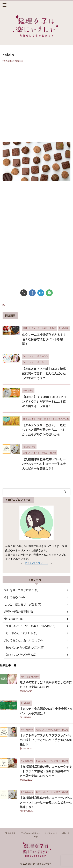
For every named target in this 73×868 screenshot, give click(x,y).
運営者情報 (10, 833)
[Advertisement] (36, 101)
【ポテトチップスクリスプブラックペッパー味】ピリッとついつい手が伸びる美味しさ (46, 740)
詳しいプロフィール (37, 563)
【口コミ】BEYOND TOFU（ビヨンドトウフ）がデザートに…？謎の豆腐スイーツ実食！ (44, 402)
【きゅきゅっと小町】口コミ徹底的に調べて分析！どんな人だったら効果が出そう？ (44, 373)
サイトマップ (51, 833)
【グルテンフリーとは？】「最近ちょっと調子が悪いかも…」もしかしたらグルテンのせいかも (44, 430)
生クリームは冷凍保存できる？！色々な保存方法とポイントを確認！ (44, 339)
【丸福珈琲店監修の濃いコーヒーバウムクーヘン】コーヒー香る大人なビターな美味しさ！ (44, 464)
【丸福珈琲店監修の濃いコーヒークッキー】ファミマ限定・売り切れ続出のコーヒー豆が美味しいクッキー (46, 771)
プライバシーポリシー (30, 833)
